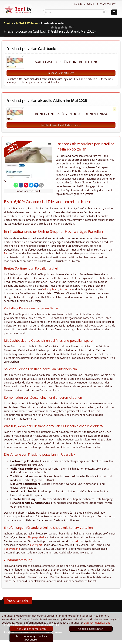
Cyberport (36, 545)
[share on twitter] (31, 185)
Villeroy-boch (50, 289)
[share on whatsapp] (16, 185)
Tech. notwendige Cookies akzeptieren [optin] (31, 638)
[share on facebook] (21, 185)
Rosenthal (65, 289)
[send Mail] (41, 185)
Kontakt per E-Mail (83, 4)
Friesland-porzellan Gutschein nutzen (61, 125)
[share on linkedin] (36, 185)
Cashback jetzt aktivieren (61, 73)
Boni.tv (8, 23)
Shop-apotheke (37, 537)
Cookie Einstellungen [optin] (91, 629)
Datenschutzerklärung (97, 623)
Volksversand (12, 549)
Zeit (6, 253)
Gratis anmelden (18, 600)
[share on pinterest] (26, 185)
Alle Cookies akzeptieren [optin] (31, 629)
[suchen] (104, 12)
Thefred (73, 541)
